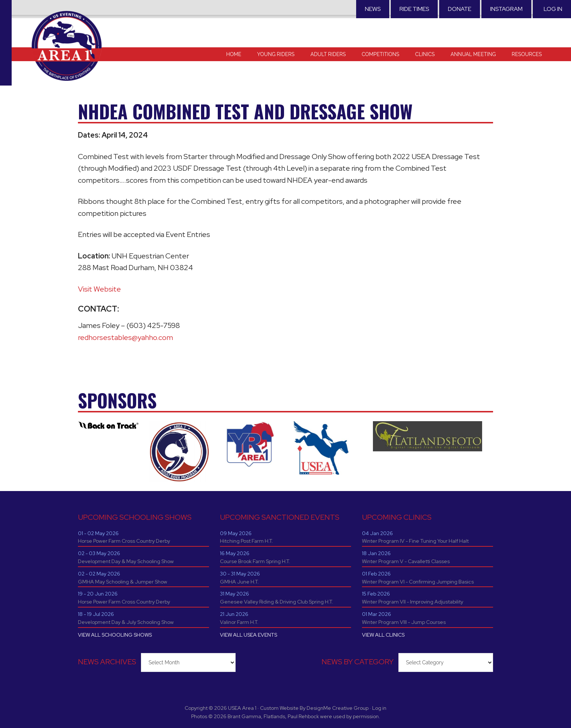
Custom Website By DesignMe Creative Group (314, 708)
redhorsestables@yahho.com (125, 337)
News (373, 9)
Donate (460, 9)
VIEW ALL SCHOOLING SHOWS (115, 635)
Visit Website (99, 289)
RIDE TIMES (414, 9)
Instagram (506, 9)
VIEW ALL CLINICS (383, 635)
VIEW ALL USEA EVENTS (249, 635)
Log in (553, 9)
